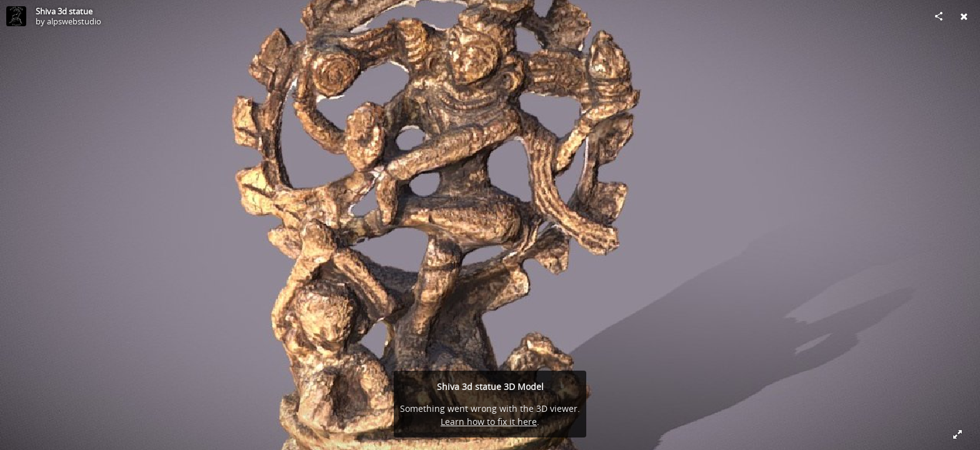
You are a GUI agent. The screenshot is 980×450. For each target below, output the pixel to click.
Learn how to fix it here (489, 422)
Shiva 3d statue (64, 11)
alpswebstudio (74, 21)
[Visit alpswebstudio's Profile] (16, 16)
